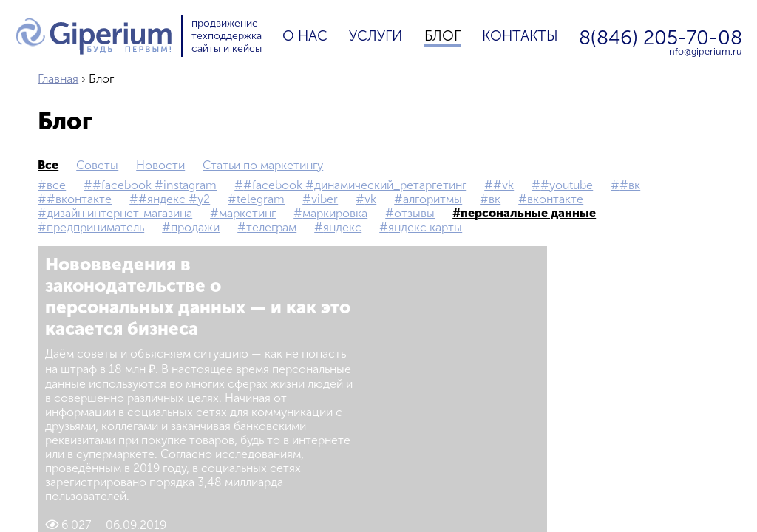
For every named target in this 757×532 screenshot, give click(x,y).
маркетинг (247, 213)
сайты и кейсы (227, 48)
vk (370, 199)
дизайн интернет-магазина (119, 213)
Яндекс (342, 227)
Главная (58, 79)
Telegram (261, 199)
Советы (97, 165)
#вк (630, 185)
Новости (160, 165)
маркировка (335, 213)
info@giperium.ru (705, 52)
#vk (503, 185)
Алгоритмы (432, 199)
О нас (305, 36)
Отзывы (414, 213)
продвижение (225, 23)
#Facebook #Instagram (155, 185)
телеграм (271, 227)
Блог (442, 36)
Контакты (520, 36)
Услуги (376, 36)
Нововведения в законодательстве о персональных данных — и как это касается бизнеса (198, 296)
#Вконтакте (79, 199)
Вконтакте (555, 199)
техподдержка (227, 36)
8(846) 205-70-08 (661, 37)
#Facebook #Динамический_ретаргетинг (355, 185)
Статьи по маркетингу (263, 165)
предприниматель (95, 227)
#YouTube (567, 185)
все (48, 165)
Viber (325, 199)
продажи (195, 227)
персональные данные (528, 213)
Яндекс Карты (425, 227)
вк (495, 199)
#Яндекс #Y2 (174, 199)
